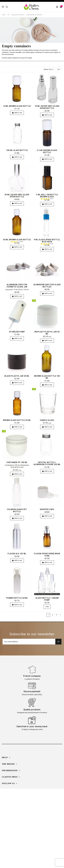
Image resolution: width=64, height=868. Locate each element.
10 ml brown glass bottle (17, 106)
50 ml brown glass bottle (17, 240)
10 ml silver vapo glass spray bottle (47, 107)
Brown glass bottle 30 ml (17, 420)
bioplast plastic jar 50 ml (47, 333)
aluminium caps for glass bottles (47, 286)
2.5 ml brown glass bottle (47, 151)
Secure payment (32, 691)
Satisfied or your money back (32, 726)
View (47, 607)
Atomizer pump (17, 332)
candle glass (47, 420)
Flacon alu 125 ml (17, 554)
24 (59, 69)
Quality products (32, 710)
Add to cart (17, 113)
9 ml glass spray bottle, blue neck (47, 241)
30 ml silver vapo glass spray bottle (17, 196)
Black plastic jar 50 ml (17, 376)
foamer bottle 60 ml (17, 598)
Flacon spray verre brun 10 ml (47, 555)
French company (32, 676)
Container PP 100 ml (17, 462)
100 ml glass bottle (17, 150)
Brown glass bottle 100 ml (47, 377)
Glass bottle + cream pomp (47, 599)
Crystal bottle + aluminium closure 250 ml (47, 463)
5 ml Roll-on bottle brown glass (47, 196)
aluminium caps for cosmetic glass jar (17, 286)
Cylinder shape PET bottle (17, 510)
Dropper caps (47, 509)
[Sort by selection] (49, 69)
